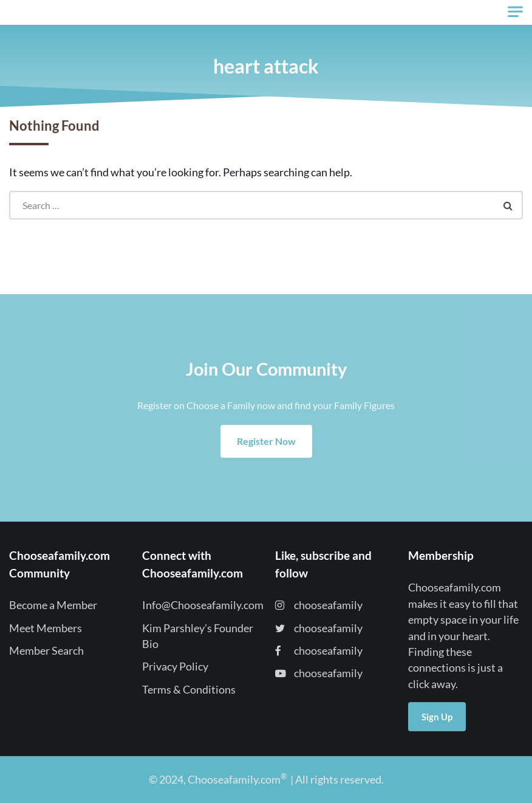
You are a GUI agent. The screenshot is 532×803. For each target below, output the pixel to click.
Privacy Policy (175, 667)
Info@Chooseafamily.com (203, 605)
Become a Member (53, 605)
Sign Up (437, 717)
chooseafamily (319, 605)
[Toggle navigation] (515, 12)
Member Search (46, 651)
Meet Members (46, 628)
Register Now (266, 441)
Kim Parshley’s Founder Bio (198, 636)
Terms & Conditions (189, 690)
